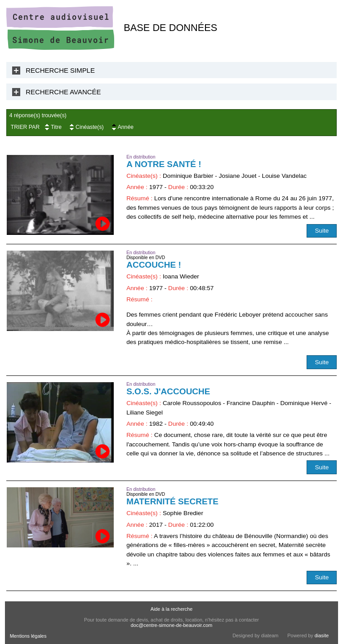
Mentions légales (28, 636)
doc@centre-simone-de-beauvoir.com (172, 625)
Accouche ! (154, 265)
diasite (322, 635)
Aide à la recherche (172, 609)
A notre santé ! (164, 164)
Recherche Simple (60, 70)
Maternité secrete (172, 501)
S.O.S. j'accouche (168, 391)
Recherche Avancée (63, 92)
